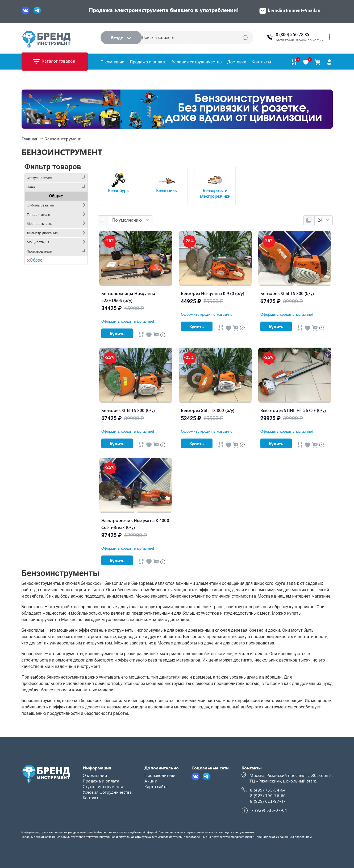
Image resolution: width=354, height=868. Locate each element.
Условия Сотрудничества (107, 792)
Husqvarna (42, 332)
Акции (151, 781)
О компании (113, 62)
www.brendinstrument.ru (96, 832)
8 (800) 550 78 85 (293, 34)
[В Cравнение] (156, 335)
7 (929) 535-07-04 (269, 810)
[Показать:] (324, 220)
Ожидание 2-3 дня (49, 217)
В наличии (42, 189)
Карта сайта (156, 786)
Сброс (35, 351)
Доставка (237, 62)
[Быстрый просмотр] (141, 335)
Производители (160, 775)
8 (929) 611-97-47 (268, 801)
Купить (117, 333)
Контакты (261, 62)
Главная (30, 139)
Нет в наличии (46, 207)
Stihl (36, 341)
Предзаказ (42, 198)
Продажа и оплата (148, 62)
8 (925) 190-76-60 (268, 795)
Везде (121, 37)
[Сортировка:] (131, 220)
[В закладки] (306, 62)
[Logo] (46, 41)
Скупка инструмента (103, 786)
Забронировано (47, 226)
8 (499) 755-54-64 (268, 790)
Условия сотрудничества (197, 62)
